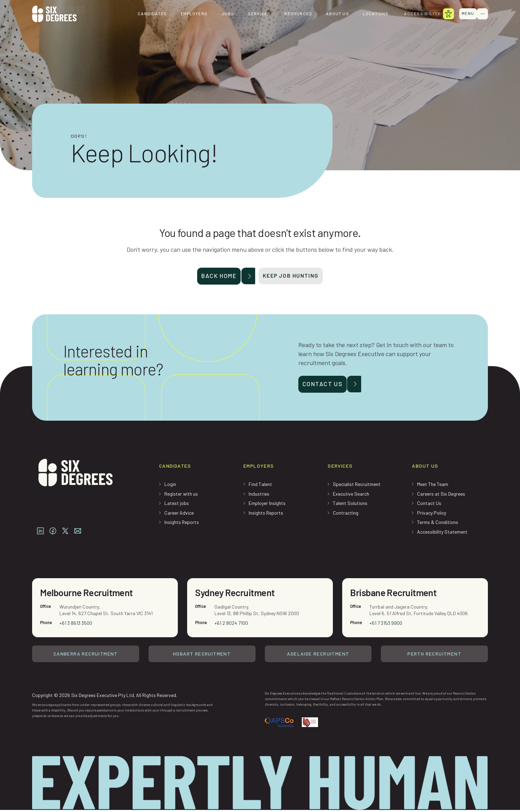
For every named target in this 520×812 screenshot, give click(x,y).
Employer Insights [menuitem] (267, 505)
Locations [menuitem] (373, 14)
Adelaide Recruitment (318, 656)
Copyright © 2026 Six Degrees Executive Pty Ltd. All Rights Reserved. (105, 697)
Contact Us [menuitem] (429, 505)
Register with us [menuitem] (181, 495)
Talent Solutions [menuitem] (350, 505)
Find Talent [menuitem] (260, 486)
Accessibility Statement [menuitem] (442, 533)
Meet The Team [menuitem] (433, 486)
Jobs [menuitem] (225, 14)
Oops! (79, 136)
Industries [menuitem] (259, 495)
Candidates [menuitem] (150, 14)
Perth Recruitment (434, 656)
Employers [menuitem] (191, 14)
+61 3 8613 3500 (76, 625)
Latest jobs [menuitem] (177, 505)
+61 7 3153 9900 (386, 625)
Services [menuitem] (257, 14)
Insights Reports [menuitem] (182, 524)
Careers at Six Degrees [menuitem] (441, 495)
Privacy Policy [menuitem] (432, 514)
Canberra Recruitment (86, 656)
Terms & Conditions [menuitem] (438, 524)
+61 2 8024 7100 (232, 625)
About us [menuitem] (335, 14)
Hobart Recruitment (202, 656)
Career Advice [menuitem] (179, 514)
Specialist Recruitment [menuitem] (357, 486)
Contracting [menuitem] (346, 514)
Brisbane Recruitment (395, 595)
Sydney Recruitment (237, 595)
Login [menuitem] (170, 486)
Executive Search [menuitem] (351, 495)
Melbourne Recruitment (88, 595)
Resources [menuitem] (296, 14)
